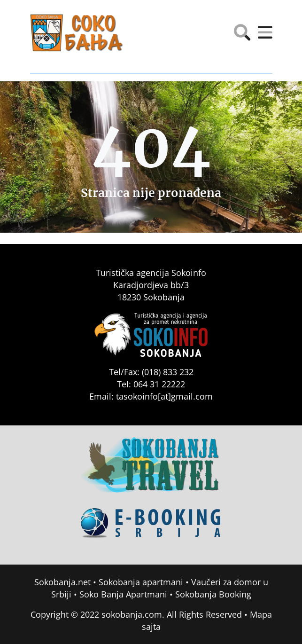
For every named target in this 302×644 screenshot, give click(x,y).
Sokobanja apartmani (141, 582)
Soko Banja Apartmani (123, 594)
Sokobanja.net (62, 582)
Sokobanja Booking (213, 594)
